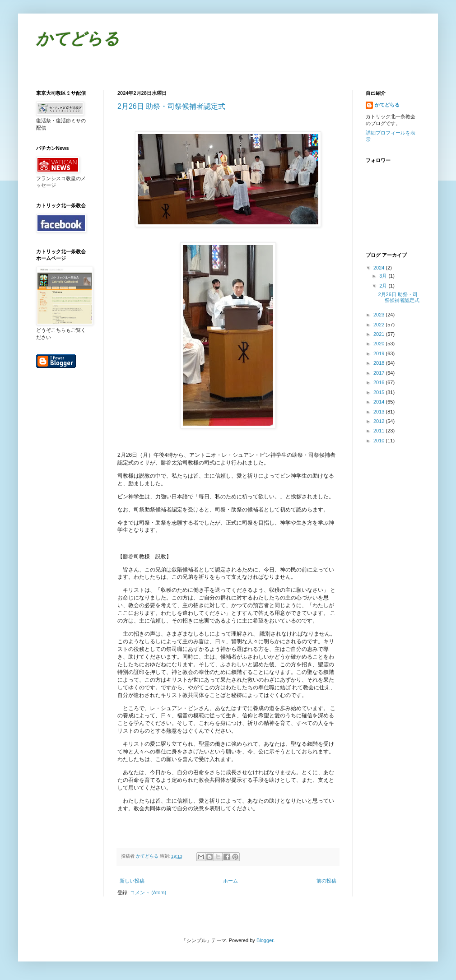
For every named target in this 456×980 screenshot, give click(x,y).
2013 (380, 412)
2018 (380, 363)
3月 (384, 276)
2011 (380, 431)
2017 (380, 373)
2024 (380, 268)
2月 (384, 286)
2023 (380, 315)
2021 (380, 334)
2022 (380, 325)
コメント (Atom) (148, 892)
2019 (380, 353)
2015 (380, 392)
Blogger (265, 940)
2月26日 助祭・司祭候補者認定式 (171, 106)
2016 (380, 382)
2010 (380, 441)
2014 (380, 402)
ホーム (230, 881)
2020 (380, 344)
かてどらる (78, 40)
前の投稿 (326, 881)
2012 (380, 421)
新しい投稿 (132, 881)
